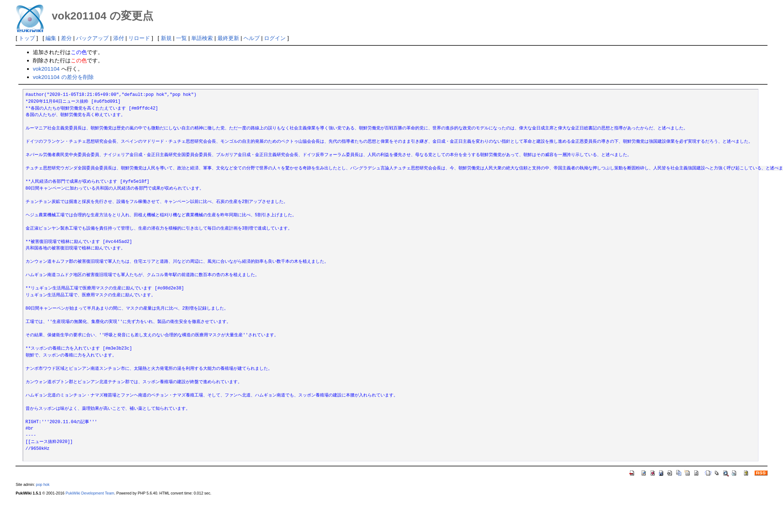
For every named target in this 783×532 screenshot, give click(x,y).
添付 (119, 38)
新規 (166, 38)
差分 (66, 38)
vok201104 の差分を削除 (63, 77)
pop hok (43, 484)
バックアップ (92, 38)
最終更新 (228, 38)
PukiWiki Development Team (90, 493)
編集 (51, 38)
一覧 (181, 38)
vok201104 (46, 69)
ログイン (275, 38)
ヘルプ (252, 38)
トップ (27, 38)
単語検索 (202, 38)
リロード (139, 38)
